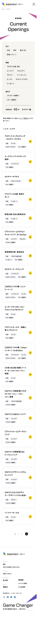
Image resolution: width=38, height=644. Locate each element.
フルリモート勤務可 (13, 96)
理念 (4, 564)
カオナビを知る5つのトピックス (11, 567)
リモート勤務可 (12, 100)
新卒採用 (6, 593)
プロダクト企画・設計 (13, 67)
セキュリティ (21, 71)
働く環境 (5, 580)
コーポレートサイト (16, 593)
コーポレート (11, 84)
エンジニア (10, 71)
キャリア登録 (24, 118)
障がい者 (23, 50)
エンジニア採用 (23, 583)
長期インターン (12, 55)
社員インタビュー (8, 574)
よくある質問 (22, 587)
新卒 (15, 50)
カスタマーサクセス (22, 79)
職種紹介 (6, 587)
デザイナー (10, 75)
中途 (8, 50)
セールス (10, 79)
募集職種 (21, 580)
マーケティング (22, 75)
